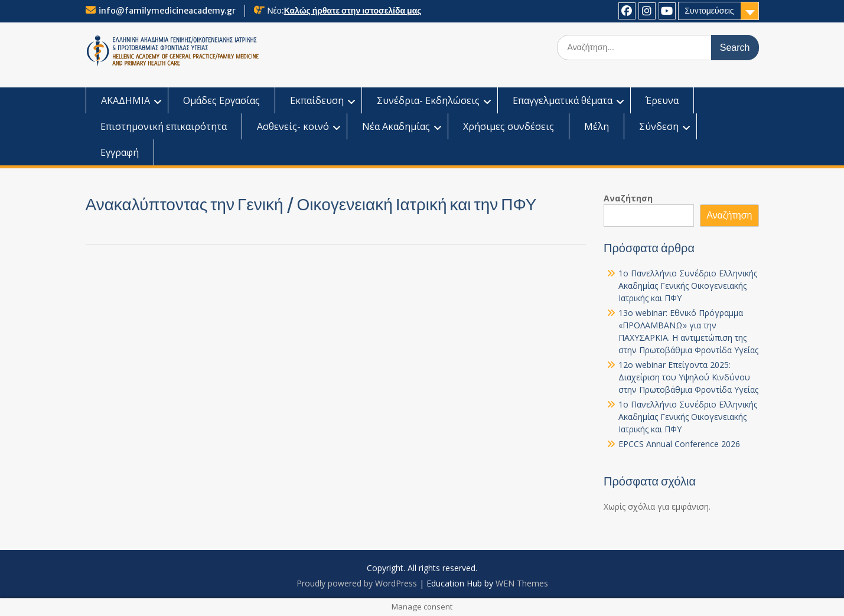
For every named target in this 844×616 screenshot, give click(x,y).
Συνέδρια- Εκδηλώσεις (428, 100)
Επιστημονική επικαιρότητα (164, 126)
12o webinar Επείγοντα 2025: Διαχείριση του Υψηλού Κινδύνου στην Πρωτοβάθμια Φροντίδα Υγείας (688, 377)
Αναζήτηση (628, 198)
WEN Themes (522, 583)
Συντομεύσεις (709, 11)
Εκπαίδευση (317, 100)
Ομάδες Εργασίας (221, 100)
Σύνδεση (659, 126)
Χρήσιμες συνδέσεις (509, 126)
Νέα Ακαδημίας (396, 126)
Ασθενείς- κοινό (293, 126)
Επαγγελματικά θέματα (563, 100)
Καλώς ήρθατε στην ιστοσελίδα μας (353, 11)
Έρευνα (662, 100)
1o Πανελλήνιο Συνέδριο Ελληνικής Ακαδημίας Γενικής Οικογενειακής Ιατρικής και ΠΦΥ (688, 286)
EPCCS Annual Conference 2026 (679, 444)
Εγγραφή (120, 152)
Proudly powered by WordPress (357, 583)
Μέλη (597, 126)
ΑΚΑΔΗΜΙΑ (126, 100)
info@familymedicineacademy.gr (167, 11)
